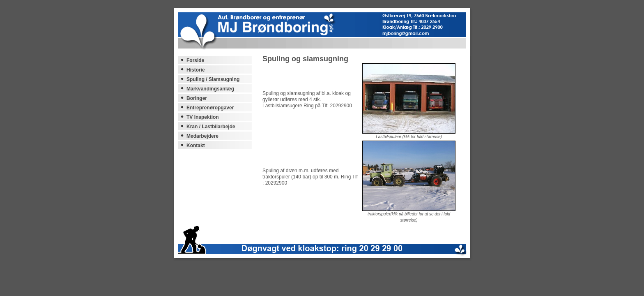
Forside (195, 60)
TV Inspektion (203, 117)
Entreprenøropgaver (210, 108)
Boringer (197, 98)
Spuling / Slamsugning (213, 79)
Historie (196, 70)
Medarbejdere (202, 136)
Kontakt (196, 146)
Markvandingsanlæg (210, 89)
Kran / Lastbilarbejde (211, 127)
